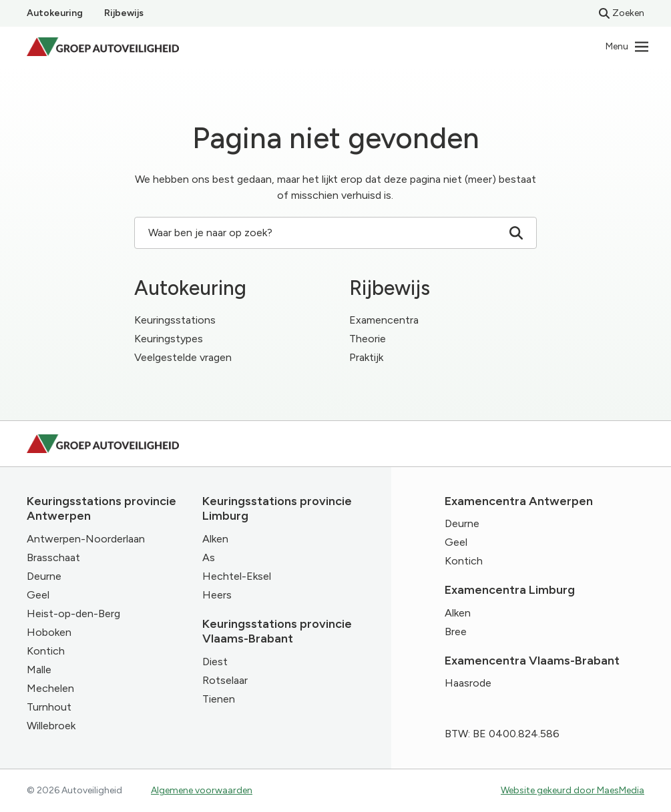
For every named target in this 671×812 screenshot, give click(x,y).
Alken (215, 539)
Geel (38, 595)
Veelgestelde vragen (183, 357)
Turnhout (49, 707)
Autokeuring (55, 13)
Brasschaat (53, 557)
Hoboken (49, 632)
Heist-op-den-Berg (73, 614)
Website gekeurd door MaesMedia (573, 790)
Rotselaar (225, 680)
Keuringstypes (169, 339)
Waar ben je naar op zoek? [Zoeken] (335, 233)
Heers (217, 595)
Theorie (368, 339)
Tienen (219, 699)
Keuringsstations (175, 320)
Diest (215, 662)
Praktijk (366, 357)
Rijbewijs (124, 13)
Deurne (44, 576)
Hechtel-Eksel (237, 576)
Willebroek (51, 726)
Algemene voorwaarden (202, 790)
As (209, 557)
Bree (456, 632)
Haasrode (468, 683)
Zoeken (622, 13)
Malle (39, 670)
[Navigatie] (628, 47)
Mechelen (50, 688)
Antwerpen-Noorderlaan (86, 539)
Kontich (46, 651)
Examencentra (384, 320)
